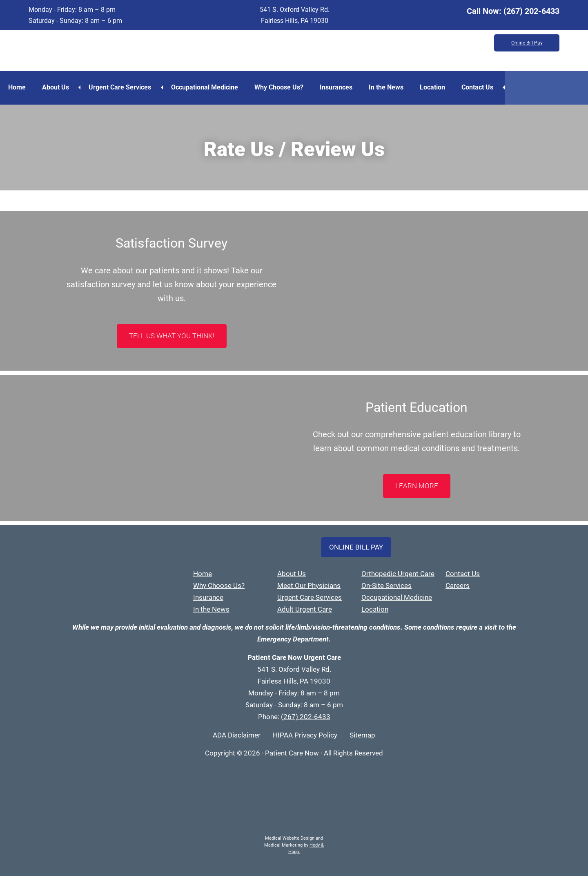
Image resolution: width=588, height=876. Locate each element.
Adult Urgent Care (305, 609)
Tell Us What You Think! (172, 336)
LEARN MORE (417, 486)
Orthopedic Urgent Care (398, 574)
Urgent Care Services (120, 87)
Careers (458, 585)
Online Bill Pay (527, 43)
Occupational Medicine (205, 87)
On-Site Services (386, 585)
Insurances (336, 87)
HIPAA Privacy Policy (305, 735)
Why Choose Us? (279, 87)
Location (432, 87)
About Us (56, 87)
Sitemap (362, 735)
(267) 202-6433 (531, 11)
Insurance (208, 597)
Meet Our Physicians (309, 585)
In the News (386, 87)
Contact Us (477, 87)
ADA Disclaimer (237, 735)
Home (17, 87)
